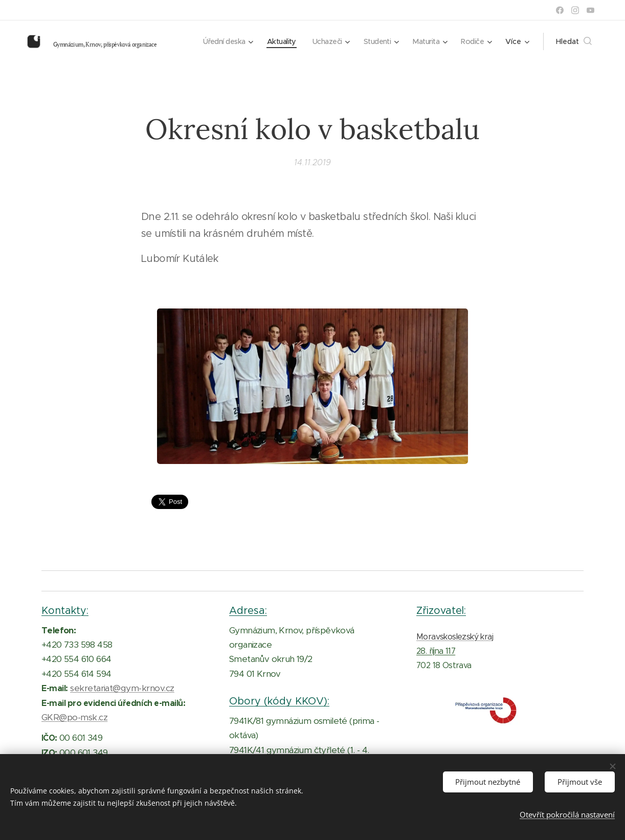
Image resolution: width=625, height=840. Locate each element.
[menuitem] (217, 41)
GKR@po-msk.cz (74, 717)
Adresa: (248, 610)
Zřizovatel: (441, 610)
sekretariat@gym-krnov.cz (122, 688)
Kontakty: (65, 610)
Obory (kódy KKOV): (279, 701)
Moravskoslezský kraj (455, 637)
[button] (574, 41)
